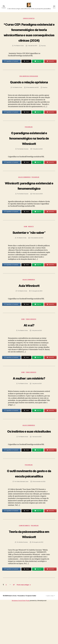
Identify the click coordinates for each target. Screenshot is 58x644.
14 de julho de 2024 (38, 168)
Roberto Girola (20, 59)
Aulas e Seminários (24, 196)
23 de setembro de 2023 (37, 263)
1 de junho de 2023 (37, 409)
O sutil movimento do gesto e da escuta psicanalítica (29, 508)
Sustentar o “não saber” (29, 257)
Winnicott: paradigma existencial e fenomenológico (29, 207)
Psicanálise (29, 146)
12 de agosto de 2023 (37, 316)
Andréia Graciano (24, 168)
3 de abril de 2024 (33, 59)
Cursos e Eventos (29, 21)
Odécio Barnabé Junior (22, 519)
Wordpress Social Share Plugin (21, 643)
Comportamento (24, 563)
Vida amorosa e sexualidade (29, 90)
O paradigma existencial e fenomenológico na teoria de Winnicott (29, 157)
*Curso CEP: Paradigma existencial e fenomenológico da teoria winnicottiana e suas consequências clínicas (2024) (29, 40)
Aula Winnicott (29, 310)
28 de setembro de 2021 (33, 106)
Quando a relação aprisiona (29, 98)
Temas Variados (31, 345)
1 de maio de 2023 (37, 468)
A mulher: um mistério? (29, 404)
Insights (31, 251)
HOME (25, 251)
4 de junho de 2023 (37, 356)
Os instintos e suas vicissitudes (29, 460)
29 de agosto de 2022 (38, 585)
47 (16, 627)
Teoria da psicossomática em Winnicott (29, 574)
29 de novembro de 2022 (39, 519)
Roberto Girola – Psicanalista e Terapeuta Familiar (23, 638)
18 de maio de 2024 (38, 218)
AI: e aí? (29, 350)
